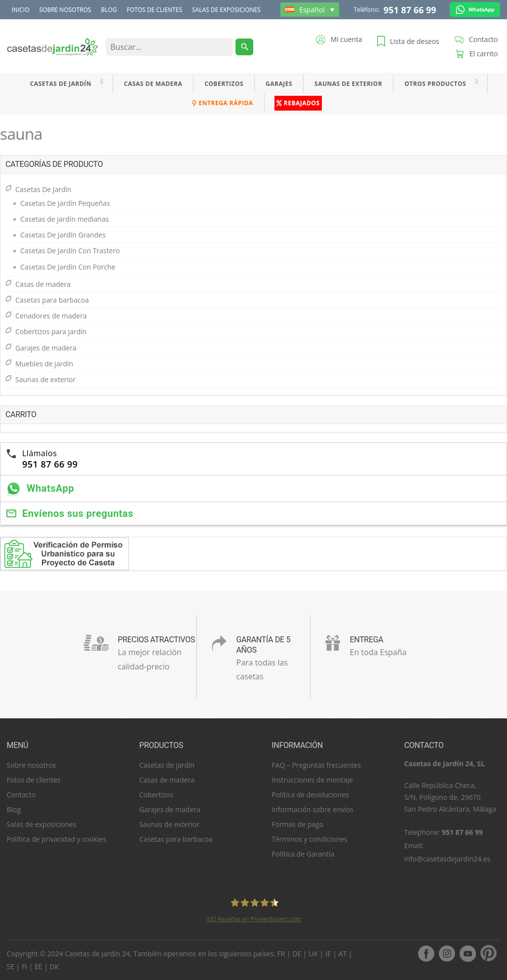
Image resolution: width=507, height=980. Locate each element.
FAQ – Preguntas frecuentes (316, 765)
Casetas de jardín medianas (64, 219)
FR (281, 954)
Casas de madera (153, 84)
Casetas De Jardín (61, 84)
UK (313, 954)
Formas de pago (297, 824)
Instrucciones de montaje (312, 780)
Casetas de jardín (167, 765)
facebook (426, 953)
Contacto (21, 795)
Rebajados (298, 103)
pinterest (488, 953)
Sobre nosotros (65, 10)
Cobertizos (224, 84)
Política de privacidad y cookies (57, 839)
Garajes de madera (46, 348)
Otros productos (435, 84)
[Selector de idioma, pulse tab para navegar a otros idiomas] (310, 10)
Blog (109, 10)
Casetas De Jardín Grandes (63, 235)
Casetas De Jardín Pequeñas (65, 203)
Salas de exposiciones (226, 10)
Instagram (447, 953)
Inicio (21, 10)
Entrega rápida (222, 103)
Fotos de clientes (155, 10)
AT (343, 954)
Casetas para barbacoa (52, 300)
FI (24, 966)
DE (297, 954)
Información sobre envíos (312, 809)
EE (39, 966)
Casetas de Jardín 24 (97, 954)
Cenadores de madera (51, 316)
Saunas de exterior (348, 84)
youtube (468, 953)
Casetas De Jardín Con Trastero (70, 251)
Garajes (279, 84)
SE (11, 966)
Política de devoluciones (310, 795)
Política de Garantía (303, 854)
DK (55, 966)
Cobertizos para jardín (51, 332)
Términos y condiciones (309, 839)
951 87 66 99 (410, 10)
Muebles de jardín (44, 364)
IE (328, 954)
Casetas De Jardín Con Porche (68, 267)
